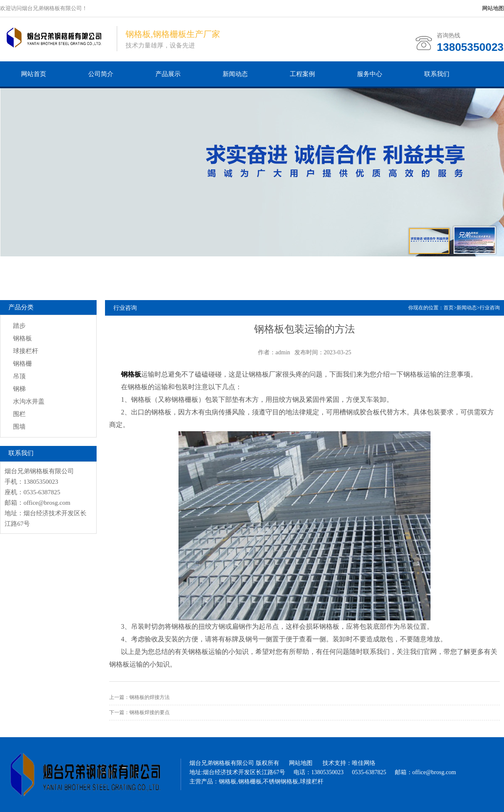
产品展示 (168, 74)
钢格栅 (22, 364)
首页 (449, 308)
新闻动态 (235, 74)
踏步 (19, 326)
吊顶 (19, 376)
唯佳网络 (364, 763)
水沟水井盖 (29, 401)
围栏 (19, 414)
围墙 (19, 427)
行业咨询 (490, 308)
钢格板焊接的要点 (150, 712)
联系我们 (437, 74)
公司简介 (101, 74)
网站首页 (34, 74)
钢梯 (19, 389)
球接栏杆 (26, 351)
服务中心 (370, 74)
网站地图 (493, 8)
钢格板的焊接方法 (150, 697)
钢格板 (22, 338)
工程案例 (302, 74)
